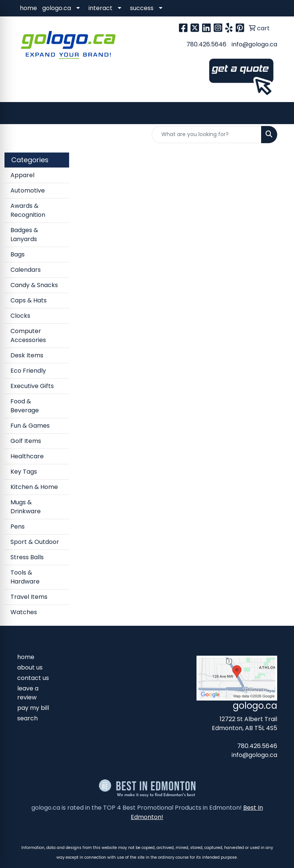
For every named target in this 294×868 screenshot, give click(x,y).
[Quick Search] (207, 135)
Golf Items (26, 441)
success (142, 8)
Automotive (28, 190)
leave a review (28, 693)
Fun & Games (30, 426)
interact (100, 8)
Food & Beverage (25, 406)
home (28, 8)
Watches (24, 612)
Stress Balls (27, 557)
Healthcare (27, 456)
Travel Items (29, 597)
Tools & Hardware (25, 577)
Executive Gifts (32, 386)
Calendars (26, 270)
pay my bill (33, 708)
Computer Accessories (28, 335)
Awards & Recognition (28, 210)
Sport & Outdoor (35, 542)
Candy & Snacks (34, 285)
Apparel (22, 175)
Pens (18, 527)
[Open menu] (279, 113)
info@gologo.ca (254, 44)
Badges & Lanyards (24, 235)
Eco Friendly (28, 371)
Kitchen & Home (34, 487)
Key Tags (24, 472)
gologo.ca (57, 8)
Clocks (20, 316)
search (27, 718)
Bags (18, 254)
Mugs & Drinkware (26, 507)
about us (30, 667)
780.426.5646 (206, 44)
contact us (33, 678)
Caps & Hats (29, 300)
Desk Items (27, 355)
